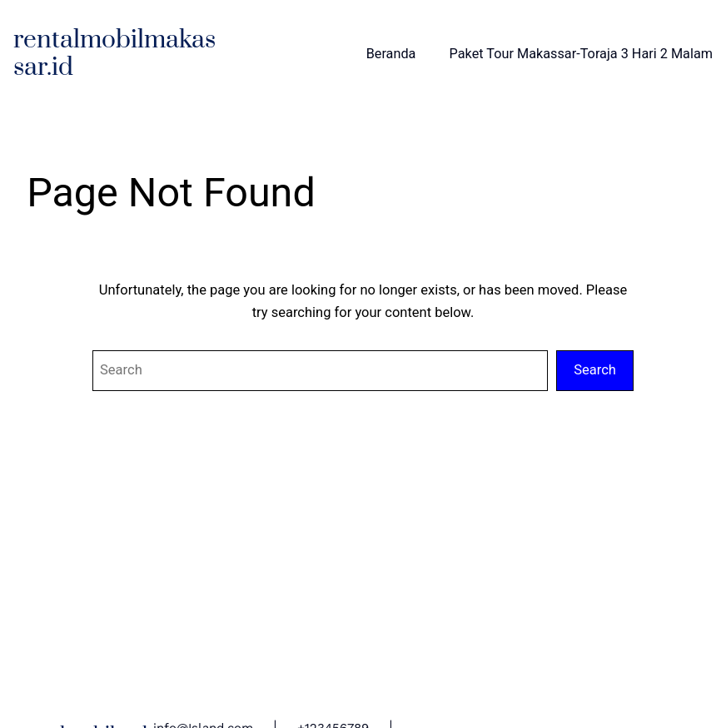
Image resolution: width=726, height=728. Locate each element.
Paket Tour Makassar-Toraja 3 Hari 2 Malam (581, 54)
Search (595, 370)
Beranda (391, 54)
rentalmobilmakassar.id (114, 54)
